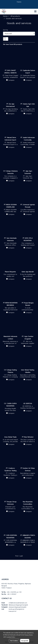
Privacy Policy (29, 635)
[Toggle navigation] (35, 12)
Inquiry (19, 2)
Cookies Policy (11, 637)
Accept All (25, 641)
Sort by (6, 30)
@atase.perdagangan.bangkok (18, 605)
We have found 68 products (13, 44)
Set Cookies (14, 641)
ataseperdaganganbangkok (18, 607)
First (17, 556)
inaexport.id (12, 611)
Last (21, 556)
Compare (11, 80)
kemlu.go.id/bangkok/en (17, 609)
